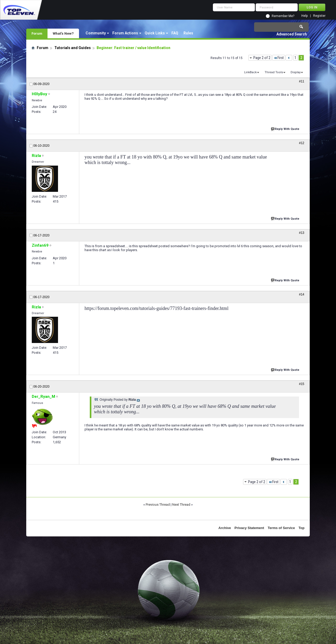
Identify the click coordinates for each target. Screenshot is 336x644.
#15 (302, 384)
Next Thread (181, 505)
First (279, 58)
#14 (302, 294)
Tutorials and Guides (73, 48)
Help (304, 16)
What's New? (63, 33)
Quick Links (155, 33)
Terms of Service (281, 528)
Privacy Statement (249, 528)
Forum (37, 33)
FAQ (175, 33)
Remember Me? (283, 16)
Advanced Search (292, 34)
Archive (225, 528)
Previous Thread (158, 505)
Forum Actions (125, 33)
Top (301, 528)
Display (296, 72)
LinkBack (250, 72)
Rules (188, 33)
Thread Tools (274, 72)
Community (96, 33)
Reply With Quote (286, 128)
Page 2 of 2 (262, 58)
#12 (302, 143)
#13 (302, 233)
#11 (302, 81)
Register (319, 16)
